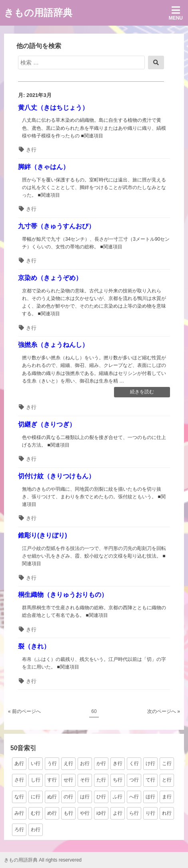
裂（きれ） (34, 646)
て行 (150, 780)
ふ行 (118, 797)
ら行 (134, 813)
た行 (101, 780)
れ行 (167, 813)
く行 (134, 763)
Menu (176, 13)
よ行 (118, 813)
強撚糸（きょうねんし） (53, 345)
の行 (68, 797)
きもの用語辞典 (38, 13)
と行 (167, 780)
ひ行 (101, 797)
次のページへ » (164, 711)
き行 (31, 150)
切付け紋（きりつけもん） (56, 476)
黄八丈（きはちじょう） (53, 108)
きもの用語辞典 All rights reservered (43, 860)
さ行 (19, 780)
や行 (85, 813)
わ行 (36, 830)
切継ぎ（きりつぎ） (47, 424)
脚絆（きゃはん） (44, 167)
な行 (19, 797)
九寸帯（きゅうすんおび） (56, 226)
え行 (68, 763)
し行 (36, 780)
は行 (85, 797)
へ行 (134, 797)
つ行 (134, 780)
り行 (150, 813)
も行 (68, 813)
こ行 (167, 763)
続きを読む (142, 393)
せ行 (68, 780)
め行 (52, 813)
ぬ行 (52, 797)
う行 (52, 763)
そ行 (85, 780)
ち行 (118, 780)
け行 (150, 763)
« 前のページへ (24, 711)
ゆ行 (101, 813)
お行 (85, 763)
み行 (19, 813)
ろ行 (19, 830)
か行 (101, 763)
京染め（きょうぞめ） (50, 278)
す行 (52, 780)
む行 (36, 813)
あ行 (19, 763)
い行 (36, 763)
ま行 (167, 797)
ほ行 (150, 797)
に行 (36, 797)
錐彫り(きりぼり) (42, 535)
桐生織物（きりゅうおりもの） (63, 595)
